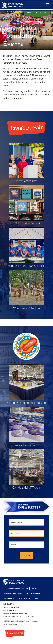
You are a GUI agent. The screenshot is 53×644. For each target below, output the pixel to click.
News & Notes (25, 598)
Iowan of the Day (26, 181)
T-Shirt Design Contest (27, 223)
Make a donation (37, 13)
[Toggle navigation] (47, 5)
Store (36, 598)
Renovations (10, 598)
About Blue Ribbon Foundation (16, 589)
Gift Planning (33, 593)
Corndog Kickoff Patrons (26, 445)
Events (21, 593)
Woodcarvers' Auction (27, 308)
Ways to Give (10, 593)
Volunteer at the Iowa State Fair (27, 266)
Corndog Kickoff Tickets (27, 487)
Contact (34, 589)
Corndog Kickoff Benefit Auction (26, 403)
